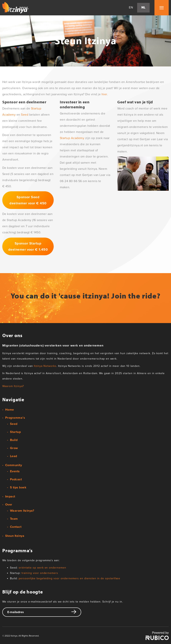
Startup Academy (72, 138)
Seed (25, 115)
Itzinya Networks (45, 366)
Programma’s (15, 418)
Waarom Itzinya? (13, 386)
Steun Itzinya (15, 536)
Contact (16, 527)
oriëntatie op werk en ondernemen (42, 568)
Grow (14, 448)
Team (14, 519)
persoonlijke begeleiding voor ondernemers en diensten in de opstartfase (70, 578)
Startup (15, 432)
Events (15, 471)
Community (14, 465)
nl (143, 8)
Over (9, 505)
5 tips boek (18, 487)
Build (14, 440)
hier (104, 94)
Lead (14, 456)
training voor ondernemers (40, 573)
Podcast (16, 479)
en (131, 8)
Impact (10, 496)
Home (10, 410)
